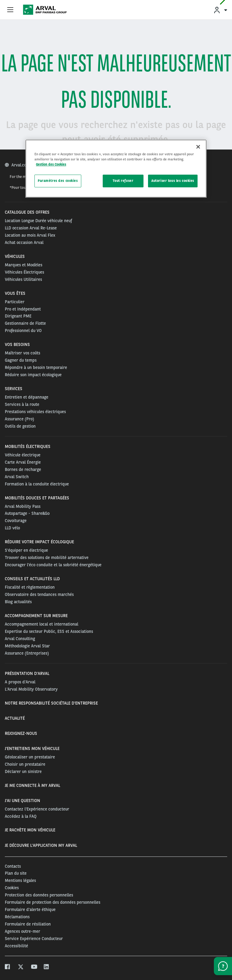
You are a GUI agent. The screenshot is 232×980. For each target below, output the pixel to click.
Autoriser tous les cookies (173, 181)
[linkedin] (47, 967)
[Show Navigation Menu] (10, 10)
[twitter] (21, 967)
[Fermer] (198, 147)
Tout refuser (123, 181)
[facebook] (8, 967)
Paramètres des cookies (58, 181)
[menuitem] (220, 10)
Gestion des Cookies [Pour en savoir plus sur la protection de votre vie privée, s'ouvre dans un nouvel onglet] (51, 164)
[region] (116, 169)
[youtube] (34, 967)
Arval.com (21, 165)
